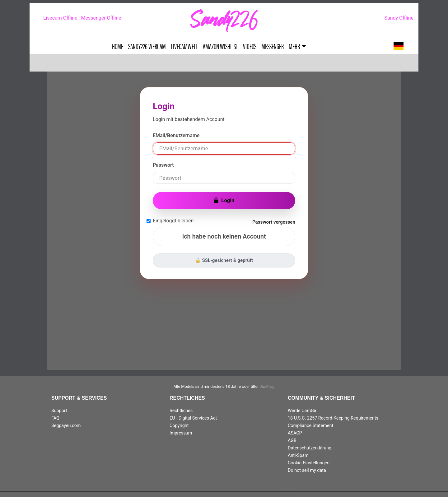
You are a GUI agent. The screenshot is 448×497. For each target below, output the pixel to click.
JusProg (267, 386)
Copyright (179, 426)
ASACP (295, 433)
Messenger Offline (101, 18)
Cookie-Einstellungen (309, 463)
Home (118, 46)
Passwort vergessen (274, 222)
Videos (250, 46)
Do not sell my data (307, 470)
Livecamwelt (184, 46)
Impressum (181, 433)
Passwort (163, 165)
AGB (292, 441)
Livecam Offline (60, 18)
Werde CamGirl (303, 411)
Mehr (294, 46)
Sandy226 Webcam (147, 46)
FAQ (55, 418)
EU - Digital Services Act (193, 418)
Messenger (273, 46)
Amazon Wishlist (220, 46)
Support (59, 411)
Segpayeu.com (66, 426)
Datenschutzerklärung (310, 448)
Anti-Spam (298, 455)
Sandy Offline (399, 18)
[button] (399, 46)
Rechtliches (181, 411)
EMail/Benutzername (176, 135)
